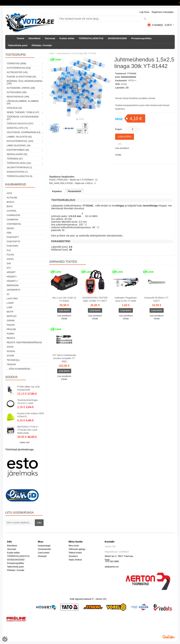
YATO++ (132, 80)
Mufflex (12, 316)
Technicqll (13, 360)
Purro (10, 334)
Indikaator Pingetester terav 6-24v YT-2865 (126, 299)
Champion (12, 220)
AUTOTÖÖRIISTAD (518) (19, 68)
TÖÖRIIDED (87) (15, 159)
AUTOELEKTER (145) (17, 72)
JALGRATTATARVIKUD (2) (19, 167)
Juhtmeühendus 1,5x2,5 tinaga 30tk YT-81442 (76, 53)
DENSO (10, 228)
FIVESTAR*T (13, 237)
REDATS (11, 338)
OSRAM (11, 321)
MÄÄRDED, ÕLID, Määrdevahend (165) (24, 82)
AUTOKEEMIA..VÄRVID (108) (21, 88)
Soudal (11, 351)
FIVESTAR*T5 (13, 242)
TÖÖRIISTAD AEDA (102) (19, 163)
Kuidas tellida (67, 38)
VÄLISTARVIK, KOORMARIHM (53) (24, 132)
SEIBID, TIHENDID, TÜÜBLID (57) (23, 112)
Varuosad (50, 38)
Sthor (10, 356)
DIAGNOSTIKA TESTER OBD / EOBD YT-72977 (95, 299)
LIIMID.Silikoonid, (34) (19, 146)
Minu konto (74, 546)
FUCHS (10, 255)
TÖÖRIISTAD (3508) (16, 64)
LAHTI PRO (12, 299)
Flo (9, 250)
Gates (10, 259)
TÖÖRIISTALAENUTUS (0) (20, 176)
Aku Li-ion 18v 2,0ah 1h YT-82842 (64, 299)
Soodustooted (44, 549)
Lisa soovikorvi (122, 148)
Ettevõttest (34, 38)
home (52, 53)
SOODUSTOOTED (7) (17, 172)
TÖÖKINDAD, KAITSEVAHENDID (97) (23, 118)
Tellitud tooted (75, 553)
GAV (9, 264)
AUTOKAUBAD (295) (17, 92)
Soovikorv (73, 556)
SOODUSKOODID (117, 38)
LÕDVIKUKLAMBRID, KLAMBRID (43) (23, 102)
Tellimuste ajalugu (77, 549)
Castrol (12, 211)
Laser (10, 303)
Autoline (12, 198)
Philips (11, 325)
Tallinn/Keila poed (18, 45)
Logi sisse (144, 12)
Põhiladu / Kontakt (42, 45)
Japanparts (13, 290)
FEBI (9, 233)
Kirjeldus (57, 191)
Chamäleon (13, 215)
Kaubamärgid (44, 546)
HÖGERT (11, 272)
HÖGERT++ (12, 281)
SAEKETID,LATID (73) (17, 128)
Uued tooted (44, 553)
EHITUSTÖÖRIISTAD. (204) (20, 141)
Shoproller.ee (169, 637)
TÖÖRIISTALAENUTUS (91, 38)
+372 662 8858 (112, 561)
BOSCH (10, 202)
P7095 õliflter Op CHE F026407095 (28, 388)
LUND (10, 307)
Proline (11, 329)
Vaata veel (25, 442)
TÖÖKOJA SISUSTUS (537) (20, 124)
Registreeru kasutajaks (163, 12)
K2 (8, 294)
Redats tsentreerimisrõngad (24, 343)
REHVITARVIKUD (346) (18, 97)
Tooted (20, 38)
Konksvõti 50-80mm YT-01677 (157, 299)
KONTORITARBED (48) (18, 150)
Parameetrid (74, 191)
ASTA (9, 193)
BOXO (10, 206)
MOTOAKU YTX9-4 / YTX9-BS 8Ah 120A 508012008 (28, 430)
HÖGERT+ (12, 277)
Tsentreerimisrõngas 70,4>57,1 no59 (28, 402)
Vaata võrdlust (75, 560)
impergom (13, 285)
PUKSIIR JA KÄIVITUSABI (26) (21, 77)
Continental (14, 224)
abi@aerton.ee (112, 567)
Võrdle (118, 155)
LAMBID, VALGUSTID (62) (19, 137)
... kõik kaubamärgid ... (20, 369)
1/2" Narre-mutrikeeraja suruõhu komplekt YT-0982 (64, 358)
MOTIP (10, 312)
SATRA (10, 347)
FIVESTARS (12, 246)
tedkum (11, 364)
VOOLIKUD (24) (14, 108)
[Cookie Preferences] (5, 639)
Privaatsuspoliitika (141, 38)
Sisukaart (42, 556)
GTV (9, 268)
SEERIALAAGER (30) (17, 154)
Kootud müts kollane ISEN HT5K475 (31, 415)
